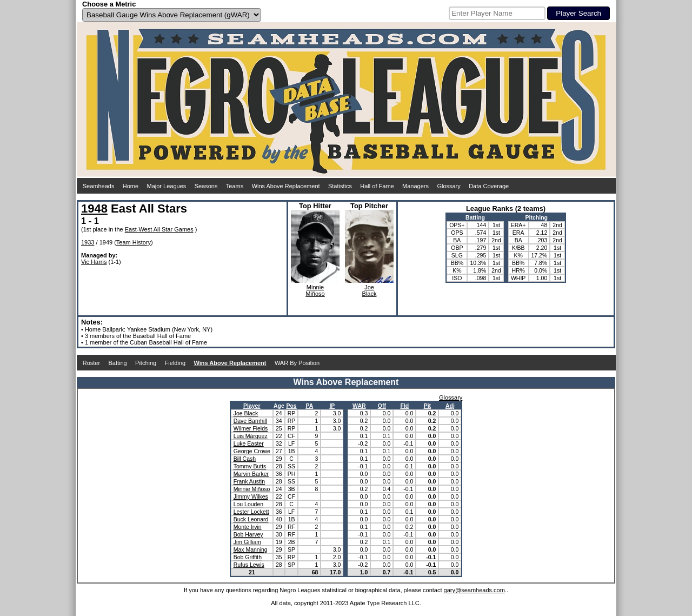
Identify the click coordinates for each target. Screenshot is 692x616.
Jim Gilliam (247, 542)
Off (382, 406)
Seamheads (99, 186)
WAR (359, 406)
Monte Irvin (248, 527)
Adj (450, 406)
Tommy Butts (250, 466)
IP (332, 406)
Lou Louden (248, 504)
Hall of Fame (377, 186)
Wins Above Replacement (286, 186)
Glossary (448, 186)
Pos (291, 406)
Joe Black (246, 413)
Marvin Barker (251, 474)
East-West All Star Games (159, 229)
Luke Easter (249, 443)
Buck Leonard (251, 519)
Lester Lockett (251, 512)
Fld (404, 406)
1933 (88, 242)
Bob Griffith (248, 557)
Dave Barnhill (250, 421)
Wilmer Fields (251, 428)
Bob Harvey (248, 534)
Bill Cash (245, 459)
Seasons (206, 186)
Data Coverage (489, 186)
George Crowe (252, 451)
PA (309, 406)
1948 (94, 208)
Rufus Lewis (249, 565)
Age (279, 406)
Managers (415, 186)
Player (252, 406)
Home (131, 186)
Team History (134, 242)
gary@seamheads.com (474, 590)
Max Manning (251, 549)
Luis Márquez (251, 436)
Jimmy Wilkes (251, 496)
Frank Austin (249, 481)
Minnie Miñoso (252, 489)
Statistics (340, 186)
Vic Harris (94, 262)
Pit (427, 406)
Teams (235, 186)
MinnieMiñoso (315, 290)
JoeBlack (370, 290)
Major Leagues (167, 186)
